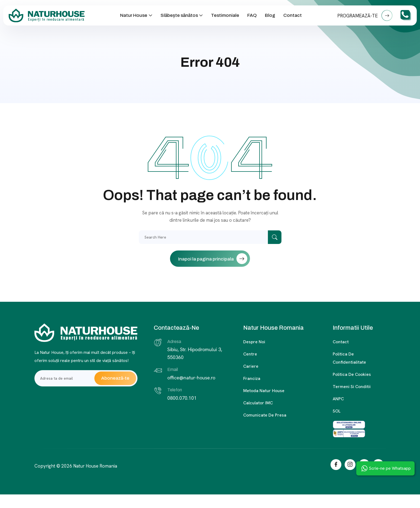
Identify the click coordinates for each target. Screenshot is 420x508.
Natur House (134, 15)
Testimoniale (225, 15)
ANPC (338, 399)
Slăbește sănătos (179, 15)
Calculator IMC (258, 403)
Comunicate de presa (265, 415)
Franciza (252, 378)
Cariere (251, 366)
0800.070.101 (182, 398)
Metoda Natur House (264, 391)
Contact (293, 15)
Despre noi (254, 342)
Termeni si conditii (352, 387)
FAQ (252, 15)
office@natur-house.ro (191, 378)
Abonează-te (115, 378)
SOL (337, 411)
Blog (270, 15)
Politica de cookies (352, 374)
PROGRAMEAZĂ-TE (365, 15)
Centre (250, 354)
